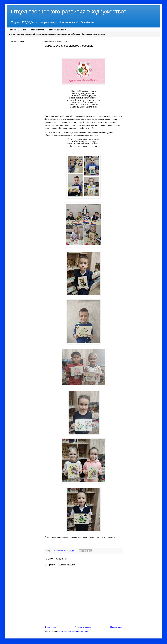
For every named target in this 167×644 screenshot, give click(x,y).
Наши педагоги (37, 30)
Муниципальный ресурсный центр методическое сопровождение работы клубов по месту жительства (57, 34)
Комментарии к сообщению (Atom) (74, 632)
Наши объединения (57, 30)
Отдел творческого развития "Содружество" (68, 12)
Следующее (50, 627)
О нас (23, 30)
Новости (13, 30)
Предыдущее (116, 627)
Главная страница (83, 627)
